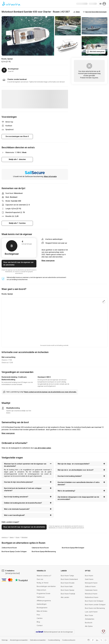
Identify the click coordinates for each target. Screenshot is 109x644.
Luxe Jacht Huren (91, 612)
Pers (38, 615)
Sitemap (5, 640)
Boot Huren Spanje (68, 590)
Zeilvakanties (90, 619)
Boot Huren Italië (67, 586)
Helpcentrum (41, 590)
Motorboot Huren (91, 594)
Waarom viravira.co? (44, 576)
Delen (77, 12)
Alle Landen (65, 597)
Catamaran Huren (91, 590)
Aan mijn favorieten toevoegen (95, 12)
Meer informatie (50, 176)
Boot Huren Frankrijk (68, 594)
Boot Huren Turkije (67, 576)
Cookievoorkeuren (69, 640)
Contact (40, 626)
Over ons (40, 579)
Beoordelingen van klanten (46, 586)
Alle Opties (89, 626)
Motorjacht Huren (91, 583)
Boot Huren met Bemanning (95, 608)
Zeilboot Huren (90, 586)
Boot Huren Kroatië (68, 583)
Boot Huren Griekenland (69, 579)
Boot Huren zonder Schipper (95, 605)
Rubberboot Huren (92, 597)
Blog (38, 622)
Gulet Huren (89, 579)
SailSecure (41, 597)
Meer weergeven (8, 433)
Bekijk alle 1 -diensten (17, 159)
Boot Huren (89, 576)
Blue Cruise (89, 615)
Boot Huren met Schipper (94, 601)
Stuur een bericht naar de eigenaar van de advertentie (18, 264)
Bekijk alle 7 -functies (17, 223)
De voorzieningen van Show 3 (17, 136)
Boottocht (89, 623)
